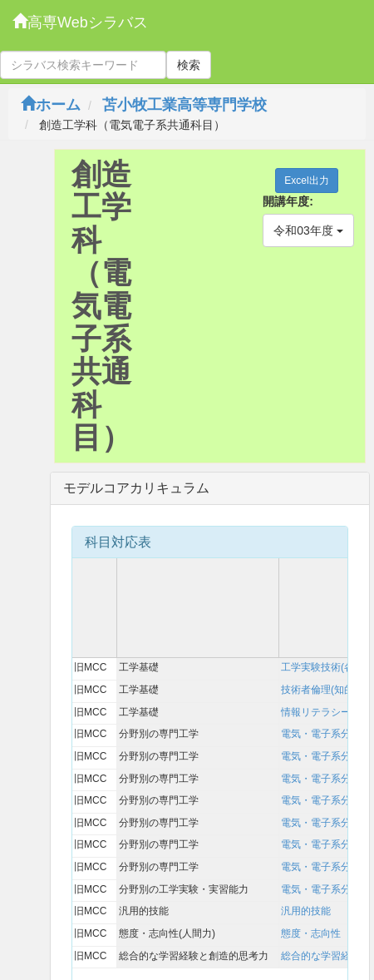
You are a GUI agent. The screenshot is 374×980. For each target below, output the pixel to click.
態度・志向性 (311, 933)
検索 (189, 65)
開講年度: (288, 201)
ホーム (51, 105)
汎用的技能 (306, 911)
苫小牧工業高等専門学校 (185, 105)
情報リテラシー (316, 712)
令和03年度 (308, 230)
